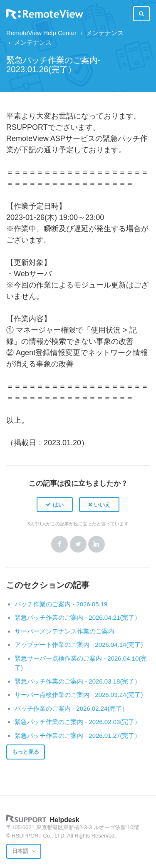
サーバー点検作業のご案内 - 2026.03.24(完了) (79, 695)
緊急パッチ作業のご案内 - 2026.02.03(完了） (78, 722)
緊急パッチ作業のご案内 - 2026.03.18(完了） (78, 681)
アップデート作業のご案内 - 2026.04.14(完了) (79, 645)
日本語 (21, 851)
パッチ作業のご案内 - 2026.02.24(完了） (71, 708)
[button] (55, 505)
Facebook (59, 544)
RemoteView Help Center (41, 33)
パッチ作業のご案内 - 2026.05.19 (61, 604)
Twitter (78, 544)
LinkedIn (97, 544)
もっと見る (26, 752)
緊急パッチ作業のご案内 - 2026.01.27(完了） (78, 736)
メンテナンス (105, 33)
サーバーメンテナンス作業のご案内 (64, 631)
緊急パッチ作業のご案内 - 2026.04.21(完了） (78, 617)
